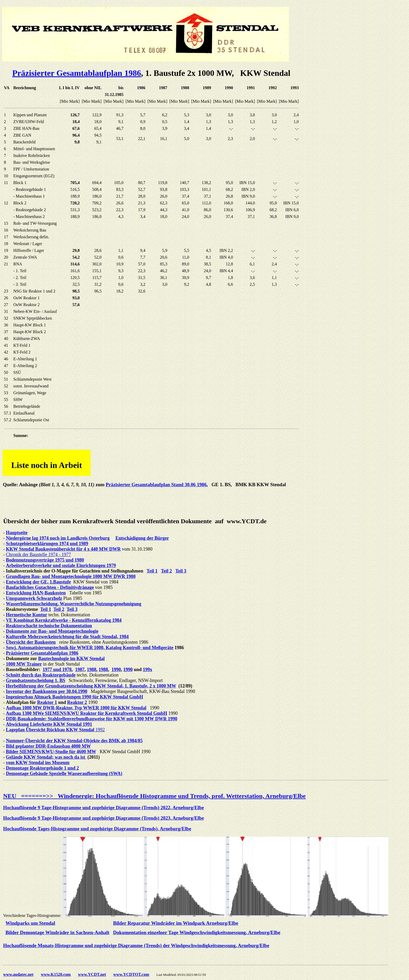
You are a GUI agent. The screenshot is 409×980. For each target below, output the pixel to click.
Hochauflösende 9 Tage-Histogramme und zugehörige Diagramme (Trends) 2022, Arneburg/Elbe (104, 808)
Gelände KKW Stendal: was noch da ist (46, 757)
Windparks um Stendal (30, 923)
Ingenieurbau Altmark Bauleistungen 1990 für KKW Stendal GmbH (75, 697)
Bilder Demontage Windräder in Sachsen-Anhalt (57, 932)
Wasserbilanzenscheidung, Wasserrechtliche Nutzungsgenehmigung (74, 604)
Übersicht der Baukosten (31, 642)
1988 (92, 669)
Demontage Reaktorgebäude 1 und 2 (43, 768)
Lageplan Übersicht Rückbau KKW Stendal (51, 730)
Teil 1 (152, 571)
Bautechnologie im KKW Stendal (71, 659)
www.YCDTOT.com (131, 974)
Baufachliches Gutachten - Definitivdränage (50, 587)
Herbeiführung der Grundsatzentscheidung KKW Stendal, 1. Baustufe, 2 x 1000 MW (91, 686)
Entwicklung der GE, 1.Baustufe (38, 582)
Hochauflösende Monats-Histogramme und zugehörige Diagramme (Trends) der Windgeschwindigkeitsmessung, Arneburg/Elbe (136, 945)
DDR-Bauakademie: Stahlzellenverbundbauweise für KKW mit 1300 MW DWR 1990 (92, 719)
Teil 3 (181, 571)
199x (148, 669)
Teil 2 (166, 571)
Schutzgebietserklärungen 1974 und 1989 (47, 544)
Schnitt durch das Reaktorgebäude (41, 675)
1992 (100, 730)
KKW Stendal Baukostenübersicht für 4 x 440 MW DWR (63, 549)
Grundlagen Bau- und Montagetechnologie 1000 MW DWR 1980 (71, 576)
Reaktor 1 (47, 702)
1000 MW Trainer (24, 664)
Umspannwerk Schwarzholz (34, 598)
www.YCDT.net (92, 974)
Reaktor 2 (77, 702)
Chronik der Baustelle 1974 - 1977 (38, 555)
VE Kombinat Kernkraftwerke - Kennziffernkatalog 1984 (64, 620)
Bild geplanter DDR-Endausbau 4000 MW (48, 746)
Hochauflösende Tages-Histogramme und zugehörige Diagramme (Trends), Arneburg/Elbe (97, 829)
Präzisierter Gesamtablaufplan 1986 (77, 73)
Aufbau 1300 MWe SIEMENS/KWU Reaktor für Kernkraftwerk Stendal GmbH (87, 713)
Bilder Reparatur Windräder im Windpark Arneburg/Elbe (176, 923)
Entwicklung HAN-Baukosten (36, 593)
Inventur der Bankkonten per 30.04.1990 (47, 691)
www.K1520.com (56, 974)
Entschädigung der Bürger (142, 538)
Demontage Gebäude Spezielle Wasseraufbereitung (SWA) (64, 774)
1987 (80, 669)
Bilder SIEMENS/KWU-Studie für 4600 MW (51, 752)
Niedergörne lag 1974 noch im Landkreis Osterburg (58, 538)
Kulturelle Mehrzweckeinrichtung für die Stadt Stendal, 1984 (67, 637)
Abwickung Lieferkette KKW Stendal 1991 (49, 724)
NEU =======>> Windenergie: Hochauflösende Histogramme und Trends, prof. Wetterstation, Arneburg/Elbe (154, 796)
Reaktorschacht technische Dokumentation (49, 626)
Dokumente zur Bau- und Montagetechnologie (52, 631)
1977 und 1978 (57, 669)
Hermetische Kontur (27, 615)
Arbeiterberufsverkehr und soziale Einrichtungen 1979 (61, 565)
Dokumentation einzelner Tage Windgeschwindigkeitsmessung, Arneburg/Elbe (197, 932)
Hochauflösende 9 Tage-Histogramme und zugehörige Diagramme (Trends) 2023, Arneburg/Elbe (104, 818)
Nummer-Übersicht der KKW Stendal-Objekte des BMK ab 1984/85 (74, 741)
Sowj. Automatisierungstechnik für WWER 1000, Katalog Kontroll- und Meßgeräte (90, 648)
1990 (116, 669)
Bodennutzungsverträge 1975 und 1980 (45, 560)
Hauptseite (17, 533)
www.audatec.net (18, 974)
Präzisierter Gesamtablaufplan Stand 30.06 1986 (156, 485)
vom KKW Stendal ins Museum (38, 763)
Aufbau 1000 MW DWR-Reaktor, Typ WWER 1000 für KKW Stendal (76, 708)
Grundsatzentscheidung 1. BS (36, 680)
